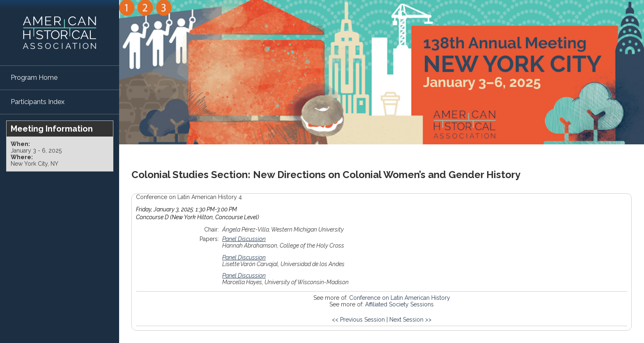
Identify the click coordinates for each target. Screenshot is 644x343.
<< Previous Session (358, 320)
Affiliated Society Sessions (399, 304)
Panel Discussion (244, 239)
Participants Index (38, 102)
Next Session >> (411, 320)
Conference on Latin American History (400, 298)
